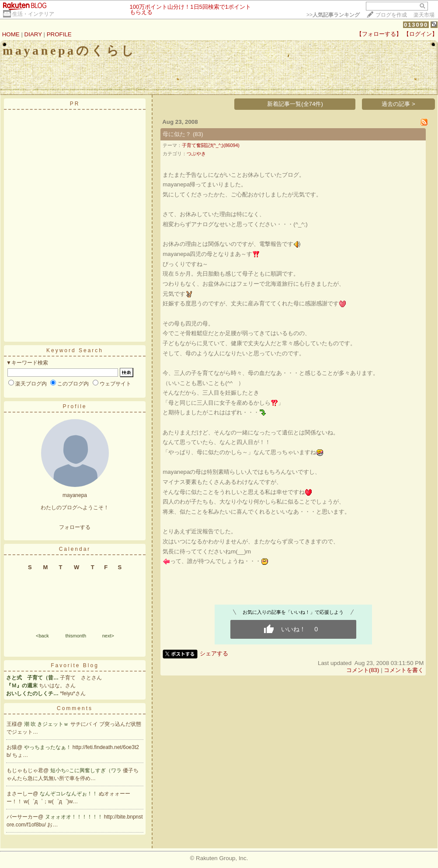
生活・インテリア (33, 14)
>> (333, 15)
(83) (198, 134)
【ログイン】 (421, 34)
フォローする (75, 527)
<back (42, 636)
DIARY (33, 34)
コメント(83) (363, 670)
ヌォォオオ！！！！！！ (75, 817)
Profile (75, 406)
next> (108, 636)
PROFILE (59, 34)
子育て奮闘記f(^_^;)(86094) (211, 145)
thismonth (76, 636)
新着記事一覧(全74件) (295, 104)
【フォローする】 (379, 34)
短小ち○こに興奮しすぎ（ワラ (87, 770)
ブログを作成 (391, 15)
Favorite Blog (75, 665)
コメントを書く (404, 670)
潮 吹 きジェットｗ (47, 724)
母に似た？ (177, 134)
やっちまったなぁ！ (48, 747)
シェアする (214, 653)
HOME (11, 34)
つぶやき (196, 154)
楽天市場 (424, 15)
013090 (416, 25)
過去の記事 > (398, 104)
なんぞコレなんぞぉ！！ (69, 794)
